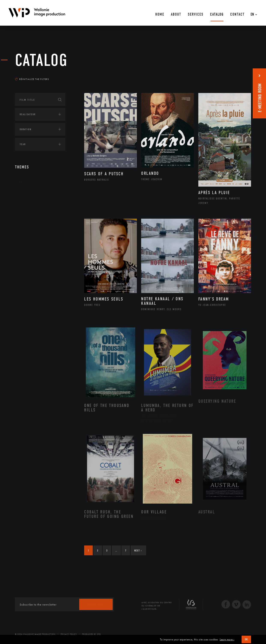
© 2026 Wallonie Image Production (35, 634)
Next (138, 550)
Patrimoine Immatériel (40, 235)
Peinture (30, 242)
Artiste (29, 208)
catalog (41, 60)
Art (22, 181)
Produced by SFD (91, 634)
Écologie (25, 290)
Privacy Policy (69, 634)
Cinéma (29, 215)
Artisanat (31, 201)
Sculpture (31, 255)
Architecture (33, 194)
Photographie (34, 249)
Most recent (243, 75)
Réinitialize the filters (32, 79)
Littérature (32, 221)
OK (246, 639)
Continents (27, 277)
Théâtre (29, 262)
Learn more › (227, 640)
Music (28, 228)
